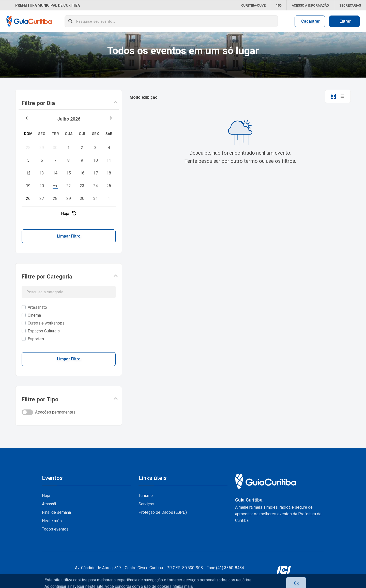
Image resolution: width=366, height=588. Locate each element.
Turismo (146, 496)
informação (310, 5)
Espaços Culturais (44, 331)
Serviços (146, 504)
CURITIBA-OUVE (253, 5)
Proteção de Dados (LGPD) (163, 512)
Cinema (34, 315)
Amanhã (49, 504)
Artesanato (37, 307)
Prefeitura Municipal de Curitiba (48, 5)
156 (279, 5)
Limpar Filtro (69, 236)
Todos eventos (55, 529)
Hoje (69, 214)
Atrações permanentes (55, 412)
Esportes (36, 339)
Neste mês (52, 521)
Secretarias (350, 5)
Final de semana (56, 512)
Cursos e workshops (46, 323)
